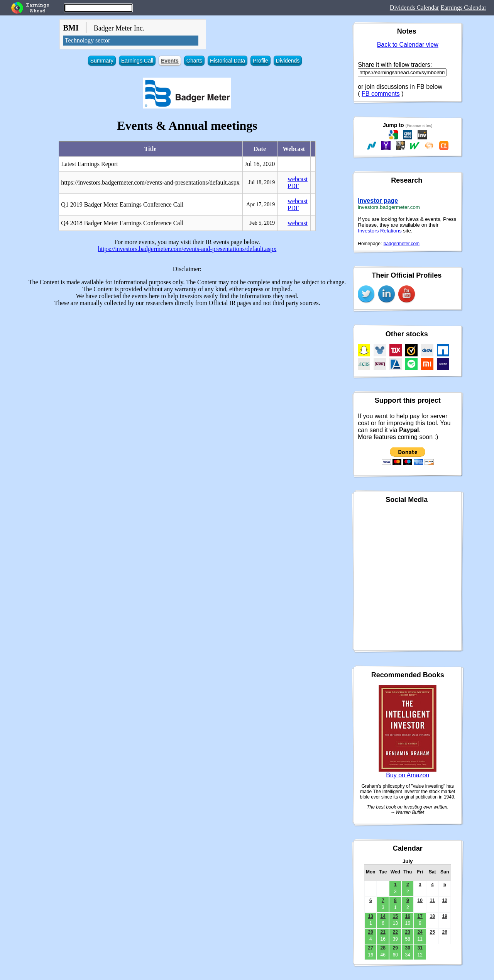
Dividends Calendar (414, 8)
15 (395, 916)
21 (383, 932)
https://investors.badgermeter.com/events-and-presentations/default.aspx (187, 249)
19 (445, 916)
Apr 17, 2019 (261, 204)
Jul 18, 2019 (262, 182)
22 (395, 932)
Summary (102, 61)
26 (445, 932)
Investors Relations (380, 231)
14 (383, 916)
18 (432, 916)
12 (445, 900)
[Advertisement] (187, 367)
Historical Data (228, 61)
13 (371, 916)
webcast (298, 179)
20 (371, 932)
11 (432, 900)
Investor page (378, 201)
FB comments (381, 94)
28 (383, 948)
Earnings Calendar (463, 8)
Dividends (288, 61)
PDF (293, 186)
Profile (261, 61)
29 (395, 948)
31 (420, 948)
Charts (194, 61)
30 (408, 948)
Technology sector (88, 40)
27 (371, 948)
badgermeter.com (402, 244)
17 (420, 916)
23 (408, 932)
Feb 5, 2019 (262, 223)
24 (420, 932)
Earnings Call (137, 61)
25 (432, 932)
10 (420, 900)
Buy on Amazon (408, 775)
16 (408, 916)
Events (170, 61)
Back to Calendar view (408, 45)
